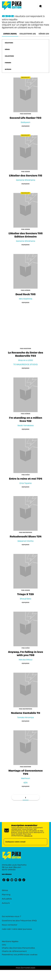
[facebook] (4, 880)
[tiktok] (24, 880)
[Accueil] (12, 6)
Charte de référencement (14, 951)
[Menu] (43, 6)
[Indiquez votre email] (23, 842)
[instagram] (8, 880)
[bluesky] (12, 880)
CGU (4, 945)
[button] (10, 43)
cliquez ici (28, 836)
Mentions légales (10, 941)
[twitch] (20, 880)
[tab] (10, 34)
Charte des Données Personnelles (18, 948)
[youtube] (16, 880)
